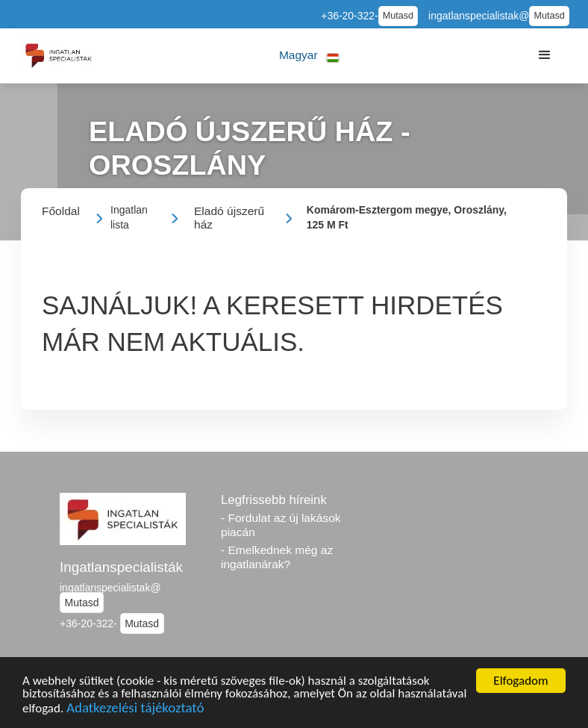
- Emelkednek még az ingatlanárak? (277, 557)
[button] (309, 56)
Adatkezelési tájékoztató (135, 710)
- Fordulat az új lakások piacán (281, 525)
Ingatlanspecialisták (121, 567)
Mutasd (398, 16)
